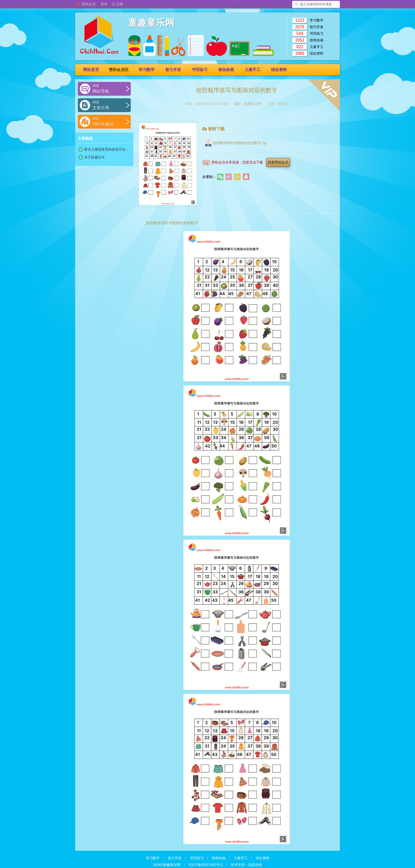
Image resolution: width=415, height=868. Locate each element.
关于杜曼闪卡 (92, 157)
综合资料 (317, 53)
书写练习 (317, 34)
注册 (118, 4)
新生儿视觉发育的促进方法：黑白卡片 (104, 150)
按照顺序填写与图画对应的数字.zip (240, 143)
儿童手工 (317, 47)
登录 (105, 4)
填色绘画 (317, 40)
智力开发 (317, 27)
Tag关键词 (109, 121)
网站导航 (109, 89)
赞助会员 (90, 4)
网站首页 (91, 70)
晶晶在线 (255, 865)
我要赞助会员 (278, 162)
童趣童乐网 (151, 23)
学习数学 (317, 20)
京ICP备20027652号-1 (206, 865)
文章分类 (109, 105)
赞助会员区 (119, 70)
